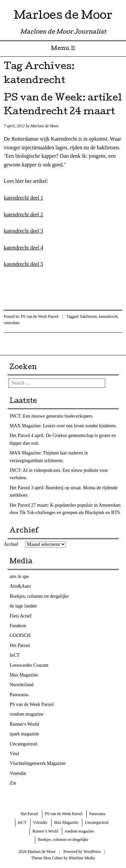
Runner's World (24, 724)
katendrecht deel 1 (23, 198)
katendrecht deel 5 (23, 264)
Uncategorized (24, 744)
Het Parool (20, 645)
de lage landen (23, 606)
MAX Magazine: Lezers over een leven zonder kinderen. (63, 426)
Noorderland (22, 685)
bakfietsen (89, 316)
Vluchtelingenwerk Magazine (38, 763)
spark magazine (24, 734)
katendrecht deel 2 (23, 214)
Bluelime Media (82, 858)
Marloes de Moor (63, 17)
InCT (15, 655)
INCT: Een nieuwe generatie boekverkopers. (52, 416)
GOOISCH (20, 635)
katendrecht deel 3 (23, 231)
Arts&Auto (20, 586)
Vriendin (18, 773)
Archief (11, 544)
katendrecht (108, 316)
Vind (14, 754)
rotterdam (12, 323)
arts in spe (19, 576)
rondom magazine (27, 714)
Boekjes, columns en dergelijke (39, 596)
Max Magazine (24, 675)
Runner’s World (45, 831)
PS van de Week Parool (40, 316)
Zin (13, 783)
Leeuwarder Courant (29, 665)
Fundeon (18, 626)
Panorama (19, 695)
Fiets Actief (21, 616)
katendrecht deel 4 (23, 248)
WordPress (92, 852)
